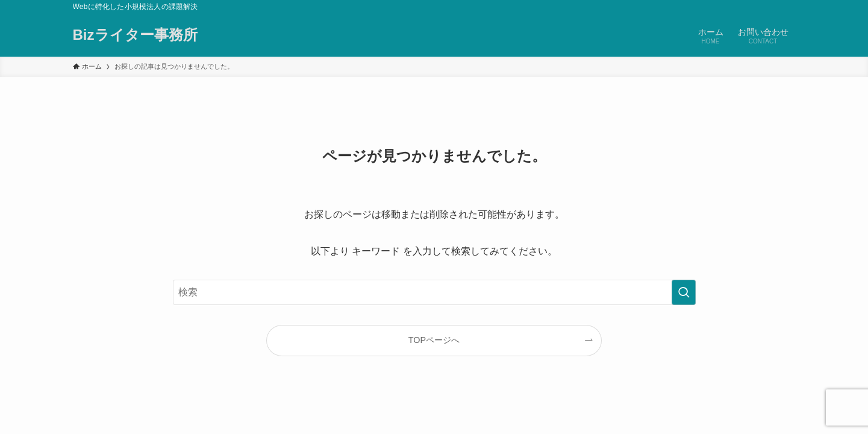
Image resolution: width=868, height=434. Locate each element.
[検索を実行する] (684, 292)
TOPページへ (434, 340)
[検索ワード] (434, 292)
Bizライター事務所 (135, 35)
